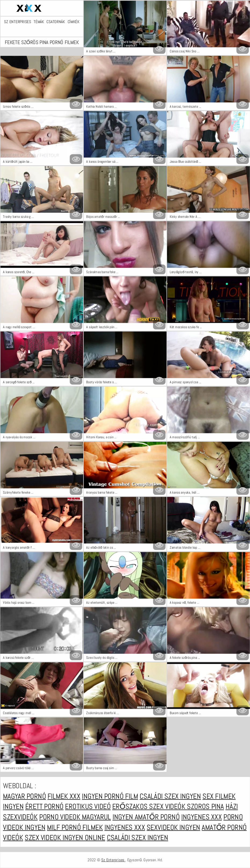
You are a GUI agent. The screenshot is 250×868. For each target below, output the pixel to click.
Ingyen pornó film (110, 796)
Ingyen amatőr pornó (146, 817)
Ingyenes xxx (201, 817)
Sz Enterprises (17, 22)
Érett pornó (44, 807)
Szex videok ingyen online (65, 838)
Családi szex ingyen (170, 796)
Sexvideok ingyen (173, 827)
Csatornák (56, 22)
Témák (39, 22)
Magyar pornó (24, 796)
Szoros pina (205, 807)
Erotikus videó (88, 807)
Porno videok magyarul (75, 817)
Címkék (73, 22)
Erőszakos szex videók (149, 807)
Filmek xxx (64, 796)
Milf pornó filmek (75, 827)
